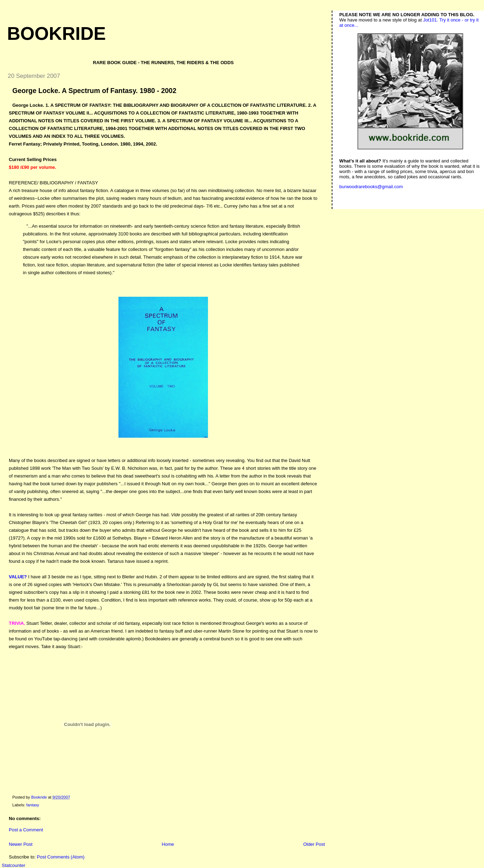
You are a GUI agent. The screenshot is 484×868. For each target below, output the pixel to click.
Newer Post (21, 844)
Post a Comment (26, 830)
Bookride (56, 33)
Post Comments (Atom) (61, 857)
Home (168, 844)
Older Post (314, 844)
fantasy (33, 805)
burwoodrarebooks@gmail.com (371, 187)
